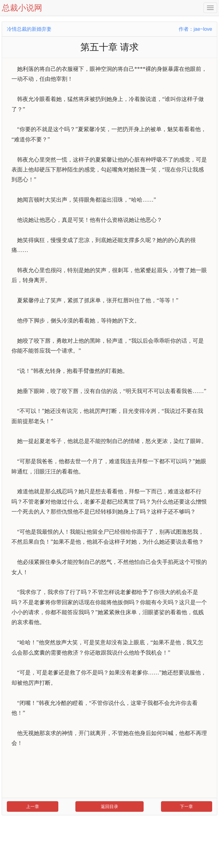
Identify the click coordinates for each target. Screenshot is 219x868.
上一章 (33, 806)
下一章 (186, 806)
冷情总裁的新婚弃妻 (29, 29)
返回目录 (109, 806)
